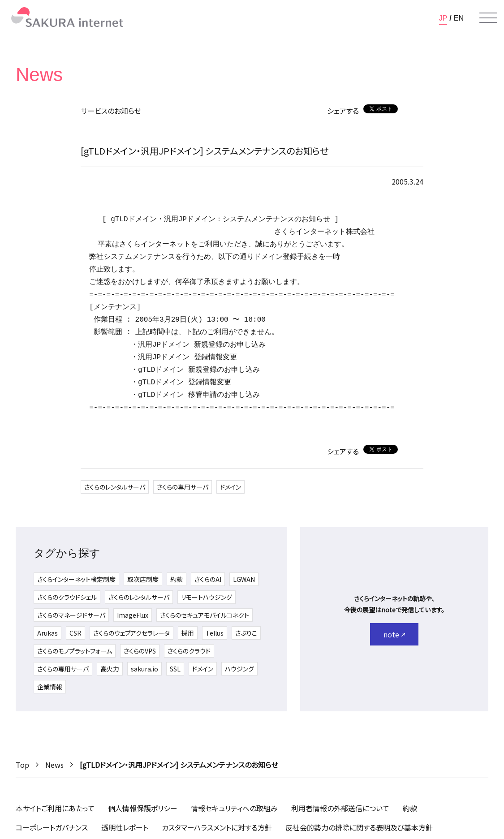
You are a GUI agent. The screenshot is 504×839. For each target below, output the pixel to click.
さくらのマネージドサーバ (71, 615)
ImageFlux (133, 615)
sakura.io (144, 669)
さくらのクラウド (189, 651)
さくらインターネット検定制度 (76, 579)
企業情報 (50, 687)
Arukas (47, 633)
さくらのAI (208, 579)
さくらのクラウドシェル (67, 597)
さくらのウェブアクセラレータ (131, 633)
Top (22, 765)
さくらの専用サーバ (183, 487)
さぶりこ (246, 633)
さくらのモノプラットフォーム (75, 651)
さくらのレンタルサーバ (115, 487)
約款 (177, 579)
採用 (188, 633)
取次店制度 (143, 579)
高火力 (110, 669)
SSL (175, 669)
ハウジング (239, 669)
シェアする (343, 111)
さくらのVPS (140, 651)
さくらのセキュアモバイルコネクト (205, 615)
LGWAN (244, 579)
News (54, 765)
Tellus (215, 633)
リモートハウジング (207, 597)
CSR (75, 633)
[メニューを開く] (488, 18)
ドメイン (230, 487)
